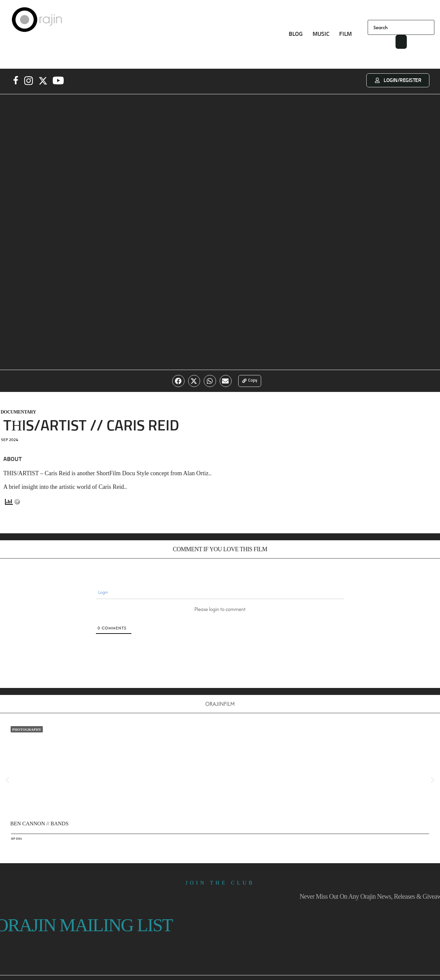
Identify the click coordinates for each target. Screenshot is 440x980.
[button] (177, 382)
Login (103, 593)
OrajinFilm (220, 705)
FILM (345, 34)
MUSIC (321, 34)
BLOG (296, 34)
